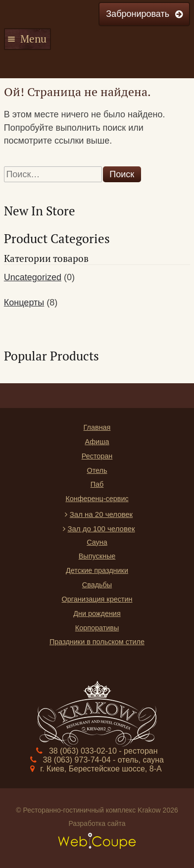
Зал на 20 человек (101, 514)
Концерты (24, 303)
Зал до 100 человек (101, 529)
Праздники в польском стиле (97, 642)
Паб (97, 484)
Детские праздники (97, 570)
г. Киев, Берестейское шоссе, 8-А (101, 769)
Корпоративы (97, 628)
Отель (97, 470)
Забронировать (138, 14)
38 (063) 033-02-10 (84, 751)
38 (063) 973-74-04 (78, 760)
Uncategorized (33, 277)
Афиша (97, 442)
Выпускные (97, 556)
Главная (97, 427)
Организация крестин (97, 599)
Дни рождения (97, 613)
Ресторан (97, 456)
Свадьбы (97, 585)
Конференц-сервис (97, 499)
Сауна (97, 542)
